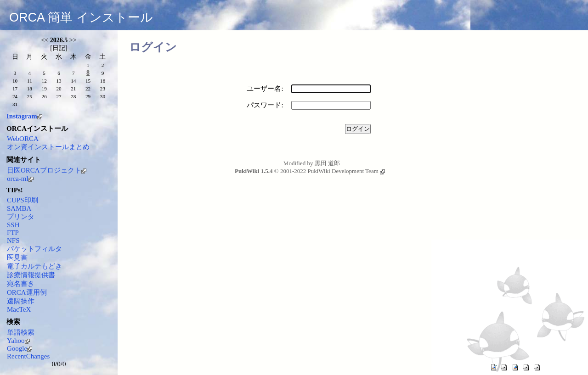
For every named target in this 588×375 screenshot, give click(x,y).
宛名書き (21, 284)
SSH (13, 225)
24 (15, 96)
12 (44, 81)
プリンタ (21, 217)
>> (73, 40)
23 (103, 89)
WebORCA (23, 139)
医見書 (17, 257)
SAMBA (19, 208)
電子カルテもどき (34, 266)
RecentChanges (28, 356)
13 (59, 81)
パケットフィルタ (34, 249)
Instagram (24, 116)
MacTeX (19, 309)
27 (59, 96)
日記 (59, 48)
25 (30, 96)
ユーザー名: (265, 89)
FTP (13, 233)
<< (45, 40)
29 (88, 96)
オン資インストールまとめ (48, 147)
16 (103, 81)
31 (15, 104)
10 (15, 81)
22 (88, 89)
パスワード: (265, 105)
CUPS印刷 (23, 200)
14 (73, 81)
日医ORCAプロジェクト (47, 170)
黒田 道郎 (327, 163)
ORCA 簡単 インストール (81, 17)
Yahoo (18, 341)
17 (15, 89)
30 (103, 96)
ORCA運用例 (27, 292)
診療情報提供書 (31, 275)
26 (44, 96)
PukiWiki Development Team (346, 171)
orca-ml (20, 179)
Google (20, 348)
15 (88, 81)
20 (59, 89)
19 (44, 89)
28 (73, 96)
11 (30, 81)
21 (73, 89)
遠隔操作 (21, 301)
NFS (13, 241)
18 (30, 89)
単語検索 (21, 332)
